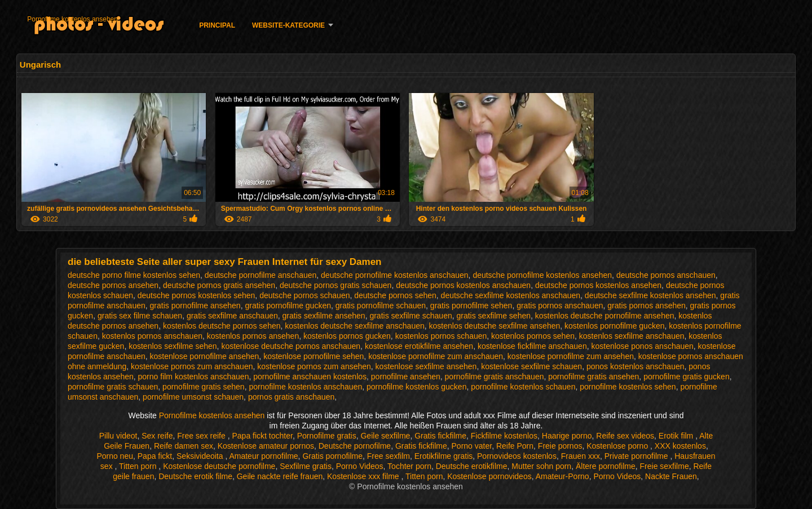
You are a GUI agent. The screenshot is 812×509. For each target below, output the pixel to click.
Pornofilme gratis (327, 436)
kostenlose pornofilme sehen (314, 356)
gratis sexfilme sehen (494, 316)
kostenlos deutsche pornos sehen (222, 326)
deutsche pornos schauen (304, 295)
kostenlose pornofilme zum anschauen (436, 356)
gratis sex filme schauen (140, 316)
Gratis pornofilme (332, 456)
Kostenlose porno (618, 446)
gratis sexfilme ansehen (324, 316)
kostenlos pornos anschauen (152, 336)
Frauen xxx (581, 456)
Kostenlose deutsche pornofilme (219, 466)
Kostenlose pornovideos (489, 476)
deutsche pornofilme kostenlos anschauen (395, 275)
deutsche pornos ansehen (113, 285)
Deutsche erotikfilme (472, 466)
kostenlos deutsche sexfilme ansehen (495, 326)
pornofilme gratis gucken (687, 377)
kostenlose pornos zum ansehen (314, 366)
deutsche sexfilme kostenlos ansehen (650, 295)
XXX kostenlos (680, 446)
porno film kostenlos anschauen (194, 377)
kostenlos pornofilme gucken (614, 326)
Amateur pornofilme (263, 456)
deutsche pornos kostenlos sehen (197, 295)
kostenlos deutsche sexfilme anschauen (354, 326)
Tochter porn (409, 466)
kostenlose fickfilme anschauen (532, 346)
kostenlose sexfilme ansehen (426, 366)
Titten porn (139, 466)
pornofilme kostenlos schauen (523, 387)
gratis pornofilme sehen (471, 306)
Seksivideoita (201, 456)
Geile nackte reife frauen (280, 476)
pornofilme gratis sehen (204, 387)
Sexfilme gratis (306, 466)
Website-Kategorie (288, 25)
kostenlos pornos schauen (441, 336)
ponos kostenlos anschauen (636, 366)
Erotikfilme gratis (443, 456)
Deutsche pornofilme (355, 446)
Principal (217, 25)
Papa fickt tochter (262, 436)
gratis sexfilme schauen (411, 316)
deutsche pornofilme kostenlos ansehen (542, 275)
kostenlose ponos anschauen (642, 346)
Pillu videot (118, 436)
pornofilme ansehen (406, 377)
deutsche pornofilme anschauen (261, 275)
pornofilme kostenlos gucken (416, 387)
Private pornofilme (637, 456)
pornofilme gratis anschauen (495, 377)
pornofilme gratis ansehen (593, 377)
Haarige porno (567, 436)
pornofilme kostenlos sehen (628, 387)
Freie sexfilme (665, 466)
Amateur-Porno (562, 476)
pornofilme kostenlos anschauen (305, 387)
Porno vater (472, 446)
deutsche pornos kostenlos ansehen (598, 285)
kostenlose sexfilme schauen (531, 366)
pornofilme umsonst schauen (193, 397)
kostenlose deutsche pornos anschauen (291, 346)
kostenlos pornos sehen (533, 336)
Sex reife (157, 436)
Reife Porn (515, 446)
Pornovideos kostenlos (517, 456)
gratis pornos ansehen (646, 306)
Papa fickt (155, 456)
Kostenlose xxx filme (364, 476)
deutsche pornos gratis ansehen (219, 285)
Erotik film (677, 436)
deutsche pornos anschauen (666, 275)
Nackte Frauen (671, 476)
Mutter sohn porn (541, 466)
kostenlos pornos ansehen (253, 336)
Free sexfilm (389, 456)
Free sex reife (202, 436)
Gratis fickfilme (440, 436)
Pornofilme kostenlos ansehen (72, 19)
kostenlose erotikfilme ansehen (419, 346)
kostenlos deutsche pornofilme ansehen (605, 316)
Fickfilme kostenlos (504, 436)
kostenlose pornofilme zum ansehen (571, 356)
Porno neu (115, 456)
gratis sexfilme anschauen (232, 316)
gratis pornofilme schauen (381, 306)
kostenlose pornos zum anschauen (192, 366)
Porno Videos (360, 466)
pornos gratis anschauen (291, 397)
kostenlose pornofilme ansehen (205, 356)
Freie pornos (560, 446)
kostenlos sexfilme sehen (173, 346)
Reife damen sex (184, 446)
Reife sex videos (625, 436)
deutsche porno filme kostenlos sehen (134, 275)
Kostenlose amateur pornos (266, 446)
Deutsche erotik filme (195, 476)
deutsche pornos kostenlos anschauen (463, 285)
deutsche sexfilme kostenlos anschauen (511, 295)
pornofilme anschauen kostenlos (310, 377)
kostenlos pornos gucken (347, 336)
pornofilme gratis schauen (113, 387)
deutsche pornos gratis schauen (336, 285)
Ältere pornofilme (606, 466)
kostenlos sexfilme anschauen (632, 336)
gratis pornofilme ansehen (195, 306)
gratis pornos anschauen (560, 306)
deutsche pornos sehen (395, 295)
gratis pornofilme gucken (288, 306)
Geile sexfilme (385, 436)
